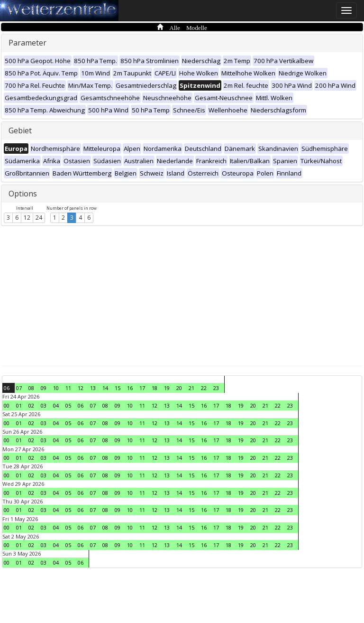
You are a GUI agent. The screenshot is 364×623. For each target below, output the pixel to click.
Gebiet (20, 130)
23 (216, 388)
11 (68, 388)
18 (155, 388)
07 (19, 388)
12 (27, 218)
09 (44, 388)
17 (142, 388)
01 (19, 405)
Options (23, 194)
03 (44, 405)
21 (191, 388)
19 (167, 388)
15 (118, 388)
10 (56, 388)
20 (179, 388)
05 (68, 405)
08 (31, 388)
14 (105, 388)
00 (7, 405)
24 (39, 218)
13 (93, 388)
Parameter (27, 43)
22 (204, 388)
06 (7, 388)
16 (130, 388)
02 (31, 405)
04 (56, 405)
